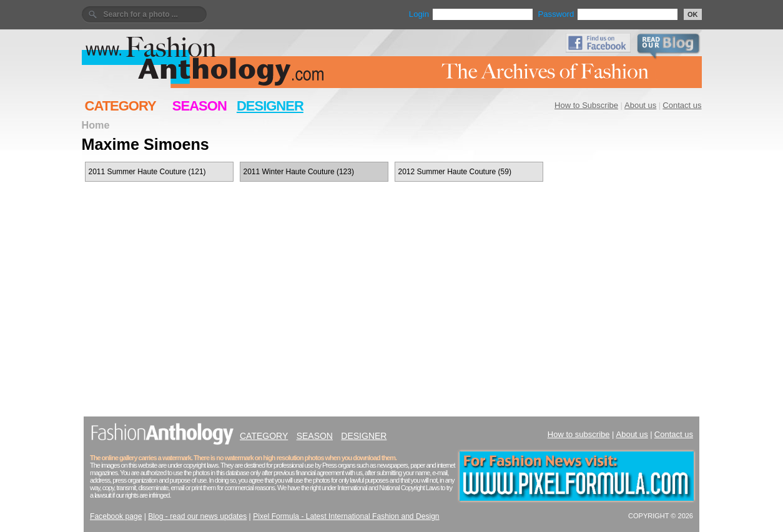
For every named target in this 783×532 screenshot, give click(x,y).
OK (693, 14)
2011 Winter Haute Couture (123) (299, 172)
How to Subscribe (586, 105)
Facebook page (116, 516)
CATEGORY (121, 106)
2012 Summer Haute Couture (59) (455, 172)
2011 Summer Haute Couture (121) (147, 172)
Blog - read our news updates (197, 516)
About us (640, 105)
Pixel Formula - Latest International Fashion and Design (346, 516)
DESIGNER (270, 106)
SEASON (199, 106)
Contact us (682, 105)
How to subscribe (579, 434)
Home (96, 125)
